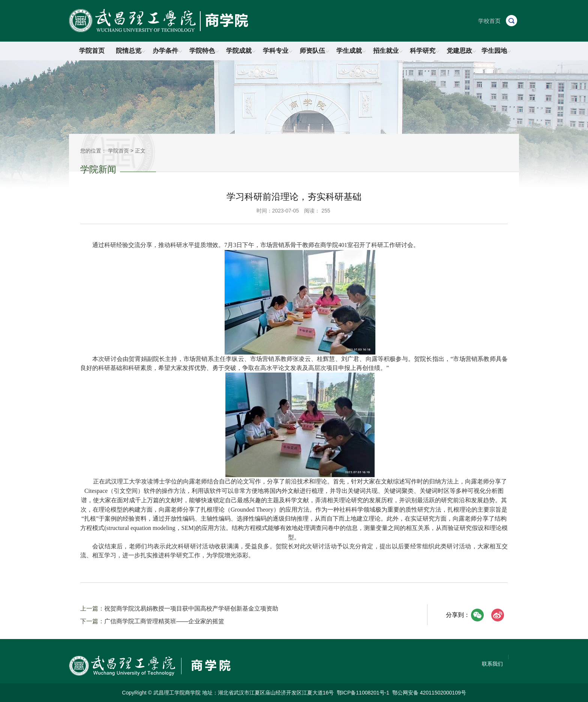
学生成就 (351, 51)
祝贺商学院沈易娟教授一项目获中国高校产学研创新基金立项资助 (191, 608)
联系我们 (492, 664)
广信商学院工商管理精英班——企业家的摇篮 (164, 621)
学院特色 (204, 51)
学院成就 (241, 51)
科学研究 (424, 51)
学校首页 (489, 21)
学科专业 (277, 51)
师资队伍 (314, 51)
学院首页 (92, 51)
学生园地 (496, 51)
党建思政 (461, 51)
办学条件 (167, 51)
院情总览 (130, 51)
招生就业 (388, 51)
